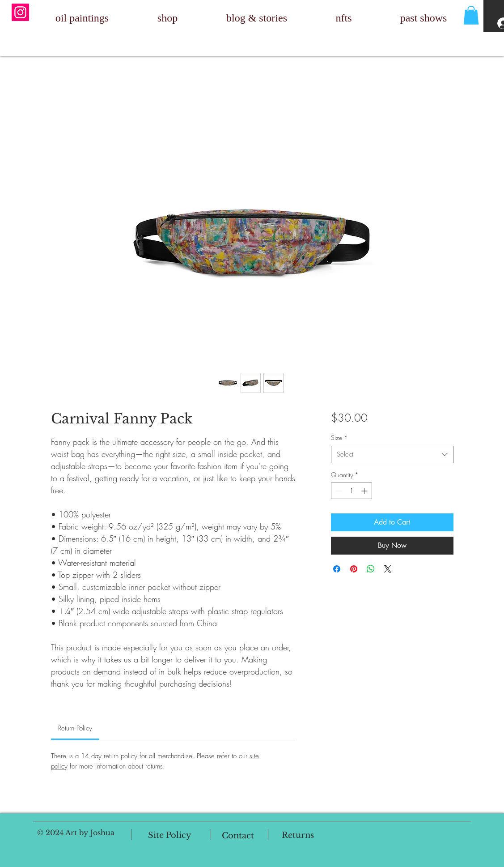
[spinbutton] (352, 491)
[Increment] (365, 491)
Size (339, 438)
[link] (75, 728)
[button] (471, 15)
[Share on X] (388, 569)
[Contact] (238, 836)
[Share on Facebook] (337, 569)
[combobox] (392, 455)
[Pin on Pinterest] (354, 569)
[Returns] (298, 835)
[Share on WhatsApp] (371, 569)
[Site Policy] (170, 836)
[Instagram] (20, 12)
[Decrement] (338, 491)
